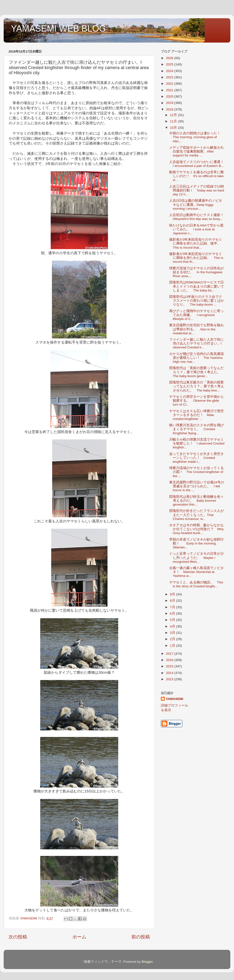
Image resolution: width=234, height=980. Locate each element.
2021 (170, 90)
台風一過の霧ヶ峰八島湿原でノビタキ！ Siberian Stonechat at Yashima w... (196, 572)
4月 (173, 626)
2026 (170, 58)
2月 (173, 639)
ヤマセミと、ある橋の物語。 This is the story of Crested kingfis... (196, 584)
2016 (170, 660)
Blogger (147, 962)
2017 (170, 654)
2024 (170, 71)
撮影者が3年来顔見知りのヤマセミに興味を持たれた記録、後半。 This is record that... (197, 243)
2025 (170, 64)
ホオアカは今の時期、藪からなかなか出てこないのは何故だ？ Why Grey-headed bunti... (196, 529)
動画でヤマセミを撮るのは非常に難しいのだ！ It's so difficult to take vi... (196, 176)
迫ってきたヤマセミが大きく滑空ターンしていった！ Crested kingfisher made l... (196, 458)
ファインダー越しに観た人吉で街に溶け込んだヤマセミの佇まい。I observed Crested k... (196, 343)
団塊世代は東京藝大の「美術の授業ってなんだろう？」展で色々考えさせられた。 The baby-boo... (197, 386)
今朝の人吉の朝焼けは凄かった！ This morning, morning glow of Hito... (196, 137)
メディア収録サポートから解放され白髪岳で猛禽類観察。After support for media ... (196, 151)
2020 (170, 96)
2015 (170, 666)
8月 (173, 601)
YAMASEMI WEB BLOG (58, 29)
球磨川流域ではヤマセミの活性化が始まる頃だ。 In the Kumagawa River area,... (196, 272)
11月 (174, 121)
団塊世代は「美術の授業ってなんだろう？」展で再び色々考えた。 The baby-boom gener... (197, 372)
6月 (173, 613)
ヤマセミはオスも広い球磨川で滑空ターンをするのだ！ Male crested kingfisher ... (196, 415)
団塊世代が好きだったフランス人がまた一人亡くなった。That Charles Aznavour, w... (196, 515)
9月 (173, 594)
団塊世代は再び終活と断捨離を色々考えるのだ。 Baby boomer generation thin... (196, 501)
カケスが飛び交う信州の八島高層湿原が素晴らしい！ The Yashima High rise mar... (196, 358)
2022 (170, 84)
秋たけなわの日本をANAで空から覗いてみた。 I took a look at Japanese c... (196, 229)
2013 (170, 679)
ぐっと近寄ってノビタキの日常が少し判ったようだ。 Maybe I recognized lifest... (196, 558)
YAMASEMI (175, 699)
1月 (173, 646)
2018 (170, 109)
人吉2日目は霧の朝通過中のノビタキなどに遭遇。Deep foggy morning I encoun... (196, 204)
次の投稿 (18, 937)
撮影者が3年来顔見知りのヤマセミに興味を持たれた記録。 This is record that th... (196, 258)
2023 (170, 77)
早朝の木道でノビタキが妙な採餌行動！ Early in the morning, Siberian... (196, 543)
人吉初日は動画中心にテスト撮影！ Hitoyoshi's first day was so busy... (198, 217)
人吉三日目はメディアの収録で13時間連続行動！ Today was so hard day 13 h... (197, 190)
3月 (173, 633)
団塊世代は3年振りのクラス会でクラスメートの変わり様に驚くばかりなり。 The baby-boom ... (197, 301)
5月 (173, 620)
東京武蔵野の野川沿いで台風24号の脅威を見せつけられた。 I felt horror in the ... (197, 486)
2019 (170, 103)
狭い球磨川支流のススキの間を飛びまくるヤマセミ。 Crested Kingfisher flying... (196, 429)
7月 (173, 607)
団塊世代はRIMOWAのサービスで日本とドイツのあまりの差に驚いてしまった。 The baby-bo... (197, 286)
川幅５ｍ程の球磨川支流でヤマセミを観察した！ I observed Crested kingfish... (197, 443)
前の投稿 (141, 937)
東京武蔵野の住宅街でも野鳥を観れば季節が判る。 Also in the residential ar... (196, 329)
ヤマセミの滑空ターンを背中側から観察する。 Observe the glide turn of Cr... (196, 401)
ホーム (79, 937)
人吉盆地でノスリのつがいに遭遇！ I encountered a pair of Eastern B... (198, 164)
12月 (174, 115)
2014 (170, 673)
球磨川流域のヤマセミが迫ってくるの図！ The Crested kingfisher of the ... (196, 472)
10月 (174, 128)
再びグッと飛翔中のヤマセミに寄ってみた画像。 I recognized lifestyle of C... (196, 315)
